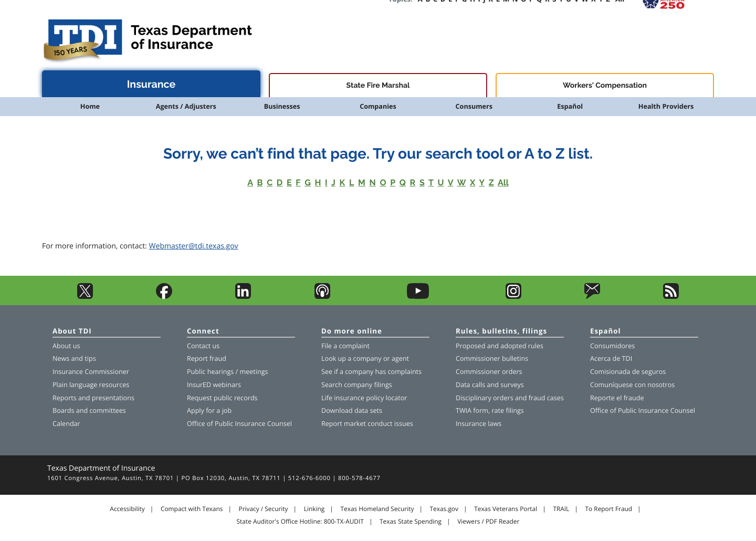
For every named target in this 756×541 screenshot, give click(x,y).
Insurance (151, 84)
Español (570, 106)
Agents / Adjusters (186, 106)
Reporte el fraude (617, 398)
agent (400, 358)
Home (90, 106)
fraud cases (546, 398)
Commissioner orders (489, 372)
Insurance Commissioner (91, 372)
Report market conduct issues (367, 424)
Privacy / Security (264, 509)
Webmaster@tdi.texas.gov (194, 246)
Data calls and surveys (490, 385)
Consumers (474, 106)
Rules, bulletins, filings (501, 332)
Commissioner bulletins (492, 358)
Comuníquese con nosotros (632, 385)
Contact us (203, 346)
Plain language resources (91, 385)
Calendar (66, 424)
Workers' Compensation (605, 86)
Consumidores (612, 346)
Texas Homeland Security (377, 509)
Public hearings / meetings (228, 372)
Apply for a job (209, 410)
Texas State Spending (411, 522)
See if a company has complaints (371, 372)
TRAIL (561, 509)
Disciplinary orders (485, 398)
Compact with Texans (192, 509)
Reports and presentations (93, 398)
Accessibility (127, 509)
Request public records (222, 398)
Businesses (282, 106)
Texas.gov (444, 509)
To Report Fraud (609, 509)
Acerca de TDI (611, 358)
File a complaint (345, 346)
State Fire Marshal (378, 86)
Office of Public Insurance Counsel (239, 424)
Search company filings (357, 385)
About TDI (72, 332)
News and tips (74, 358)
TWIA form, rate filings (490, 410)
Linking (314, 509)
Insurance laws (479, 424)
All (503, 183)
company (367, 358)
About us (66, 346)
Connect (203, 332)
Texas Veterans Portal (506, 509)
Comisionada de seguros (628, 372)
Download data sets (352, 410)
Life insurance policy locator (364, 398)
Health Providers (666, 106)
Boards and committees (89, 410)
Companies (378, 106)
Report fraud (207, 358)
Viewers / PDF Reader (488, 522)
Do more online (352, 332)
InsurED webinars (214, 385)
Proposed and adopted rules (500, 346)
